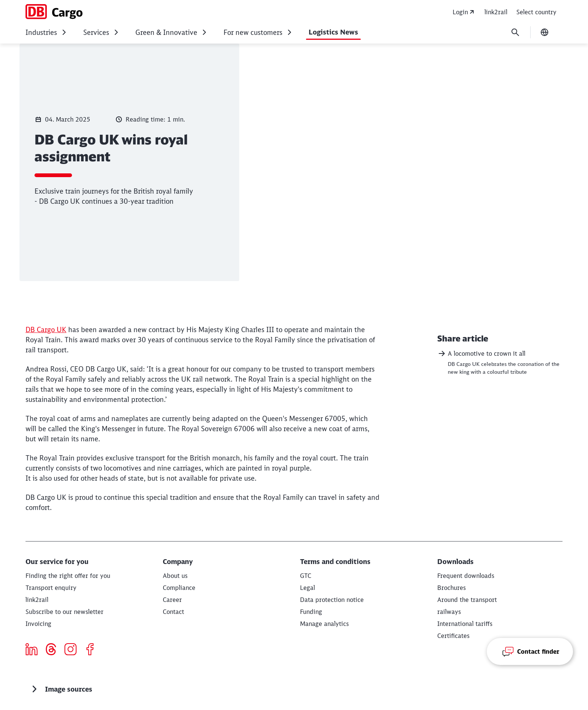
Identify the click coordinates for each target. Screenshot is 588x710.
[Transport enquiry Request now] (51, 588)
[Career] (172, 600)
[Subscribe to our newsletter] (64, 612)
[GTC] (306, 576)
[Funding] (311, 612)
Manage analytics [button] (324, 624)
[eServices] (37, 600)
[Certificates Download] (453, 636)
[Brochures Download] (451, 588)
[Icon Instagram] (73, 650)
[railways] (449, 612)
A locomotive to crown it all (481, 353)
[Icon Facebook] (93, 650)
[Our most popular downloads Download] (466, 576)
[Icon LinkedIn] (34, 650)
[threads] (54, 650)
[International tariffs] (465, 624)
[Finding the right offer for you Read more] (68, 576)
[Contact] (173, 612)
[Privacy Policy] (332, 600)
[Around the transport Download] (467, 600)
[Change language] (544, 32)
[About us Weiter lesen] (175, 576)
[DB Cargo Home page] (54, 12)
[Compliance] (179, 588)
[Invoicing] (38, 624)
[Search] (515, 32)
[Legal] (307, 588)
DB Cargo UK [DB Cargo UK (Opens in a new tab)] (46, 330)
